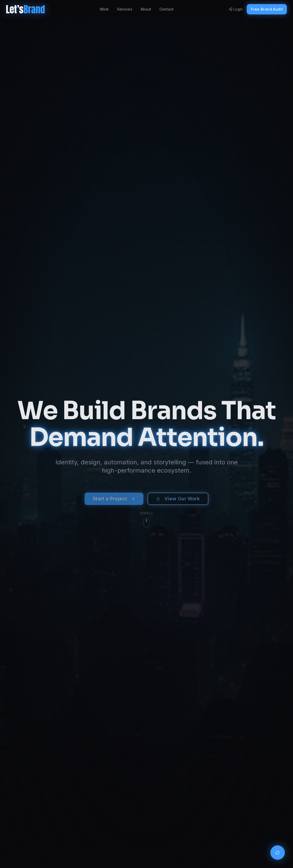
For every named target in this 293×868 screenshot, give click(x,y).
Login (235, 9)
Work (104, 9)
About (146, 9)
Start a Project (114, 501)
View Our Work (178, 501)
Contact (166, 9)
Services (125, 9)
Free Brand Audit (267, 9)
